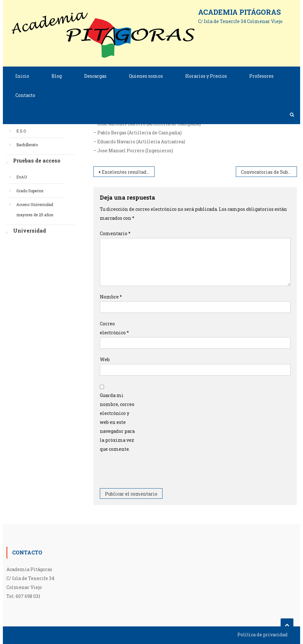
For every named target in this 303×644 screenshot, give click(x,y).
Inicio (22, 76)
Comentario (115, 233)
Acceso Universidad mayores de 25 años (35, 210)
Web (105, 359)
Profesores (261, 76)
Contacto (25, 95)
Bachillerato (27, 145)
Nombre (111, 297)
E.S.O (21, 131)
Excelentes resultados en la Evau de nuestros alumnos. (128, 172)
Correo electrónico (114, 328)
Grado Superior (30, 191)
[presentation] (148, 473)
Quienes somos (146, 76)
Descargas (95, 76)
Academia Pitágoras (239, 12)
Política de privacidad (263, 635)
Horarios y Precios (206, 76)
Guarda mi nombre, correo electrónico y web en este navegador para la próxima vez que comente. (117, 422)
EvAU (22, 177)
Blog (57, 76)
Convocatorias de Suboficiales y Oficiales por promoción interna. (269, 172)
